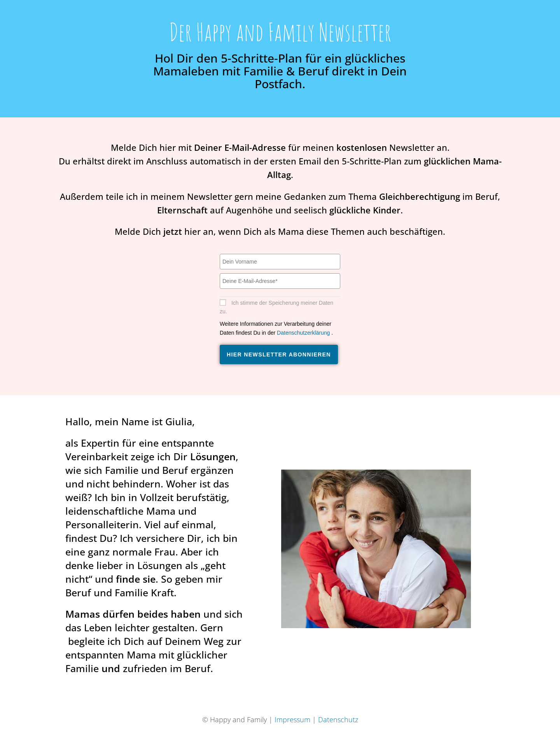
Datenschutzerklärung (304, 333)
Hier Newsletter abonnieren (279, 355)
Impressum (292, 720)
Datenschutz (338, 720)
